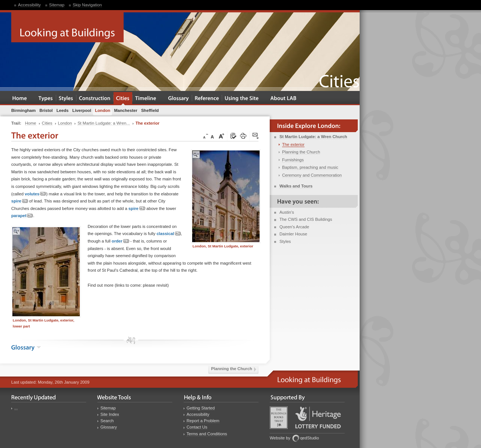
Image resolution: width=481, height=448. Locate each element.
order (120, 241)
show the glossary (39, 347)
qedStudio (309, 438)
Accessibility (29, 5)
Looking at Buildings (67, 27)
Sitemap (57, 5)
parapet (22, 216)
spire (20, 201)
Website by (280, 438)
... (16, 408)
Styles (285, 241)
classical (169, 234)
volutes (35, 194)
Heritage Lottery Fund (318, 417)
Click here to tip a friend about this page (256, 136)
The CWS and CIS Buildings (306, 219)
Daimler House (293, 234)
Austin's (287, 212)
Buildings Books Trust (279, 418)
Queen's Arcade (294, 227)
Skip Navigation (87, 5)
